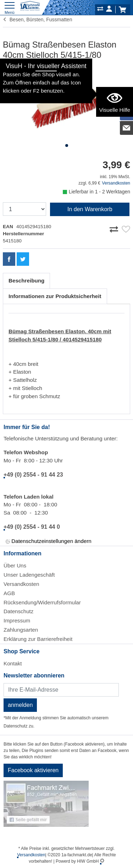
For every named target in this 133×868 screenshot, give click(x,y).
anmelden (20, 705)
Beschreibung (26, 281)
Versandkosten (116, 183)
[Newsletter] (61, 690)
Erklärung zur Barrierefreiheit (38, 639)
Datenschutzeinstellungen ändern (49, 541)
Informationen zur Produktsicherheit (55, 296)
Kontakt (13, 663)
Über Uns (15, 565)
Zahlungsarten (21, 630)
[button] (67, 145)
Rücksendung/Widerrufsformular (42, 602)
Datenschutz (18, 611)
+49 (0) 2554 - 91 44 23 (33, 475)
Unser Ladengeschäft (29, 575)
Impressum (17, 620)
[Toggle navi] (10, 7)
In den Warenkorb (90, 209)
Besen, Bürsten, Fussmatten (37, 20)
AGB (9, 593)
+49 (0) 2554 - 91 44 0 (32, 527)
